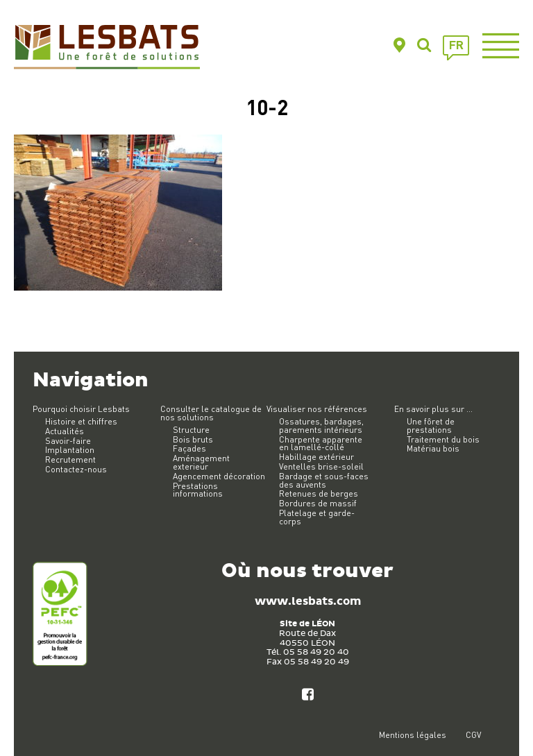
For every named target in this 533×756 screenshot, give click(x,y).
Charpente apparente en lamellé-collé (321, 444)
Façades (189, 448)
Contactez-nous (76, 469)
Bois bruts (193, 439)
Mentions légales (413, 735)
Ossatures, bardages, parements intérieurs (321, 426)
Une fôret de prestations (431, 426)
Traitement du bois (443, 439)
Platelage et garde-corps (317, 517)
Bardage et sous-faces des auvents (324, 480)
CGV (473, 735)
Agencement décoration (219, 476)
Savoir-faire (68, 441)
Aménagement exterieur (201, 462)
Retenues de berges (319, 493)
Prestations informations (198, 490)
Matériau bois (433, 448)
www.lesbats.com (308, 602)
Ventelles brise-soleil (321, 466)
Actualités (65, 431)
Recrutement (70, 459)
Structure (191, 430)
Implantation (70, 450)
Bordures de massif (318, 503)
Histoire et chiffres (81, 421)
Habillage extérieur (316, 457)
